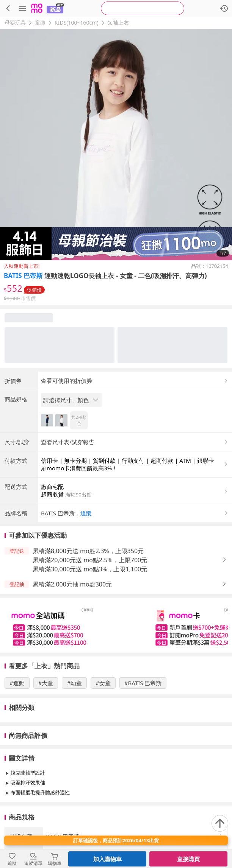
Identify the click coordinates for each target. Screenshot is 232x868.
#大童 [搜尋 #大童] (46, 683)
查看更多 (116, 810)
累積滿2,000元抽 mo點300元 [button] (72, 584)
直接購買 (188, 859)
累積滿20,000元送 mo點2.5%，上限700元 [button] (90, 560)
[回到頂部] (220, 823)
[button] (135, 513)
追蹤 (86, 513)
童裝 (40, 23)
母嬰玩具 (15, 23)
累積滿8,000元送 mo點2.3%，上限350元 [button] (88, 551)
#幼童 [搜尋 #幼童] (74, 683)
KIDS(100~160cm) (77, 23)
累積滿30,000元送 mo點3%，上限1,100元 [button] (90, 569)
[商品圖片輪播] (116, 145)
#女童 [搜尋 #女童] (103, 683)
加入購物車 (107, 859)
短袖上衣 (118, 23)
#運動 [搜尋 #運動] (17, 683)
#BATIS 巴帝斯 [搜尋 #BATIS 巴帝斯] (143, 683)
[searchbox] (143, 8)
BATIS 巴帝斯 (23, 276)
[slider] (116, 625)
